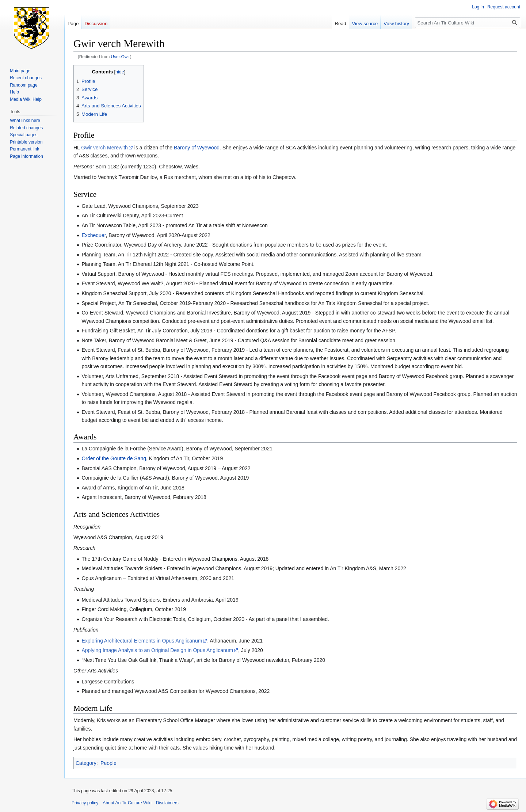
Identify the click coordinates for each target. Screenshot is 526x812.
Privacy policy (85, 803)
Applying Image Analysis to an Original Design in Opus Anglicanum (157, 650)
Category (86, 763)
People (108, 763)
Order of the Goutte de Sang (114, 458)
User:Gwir (121, 56)
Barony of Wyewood (197, 148)
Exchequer (94, 235)
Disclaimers (167, 803)
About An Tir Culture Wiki (127, 803)
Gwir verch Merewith (104, 148)
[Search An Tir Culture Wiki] (468, 23)
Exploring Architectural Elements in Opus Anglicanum (142, 641)
